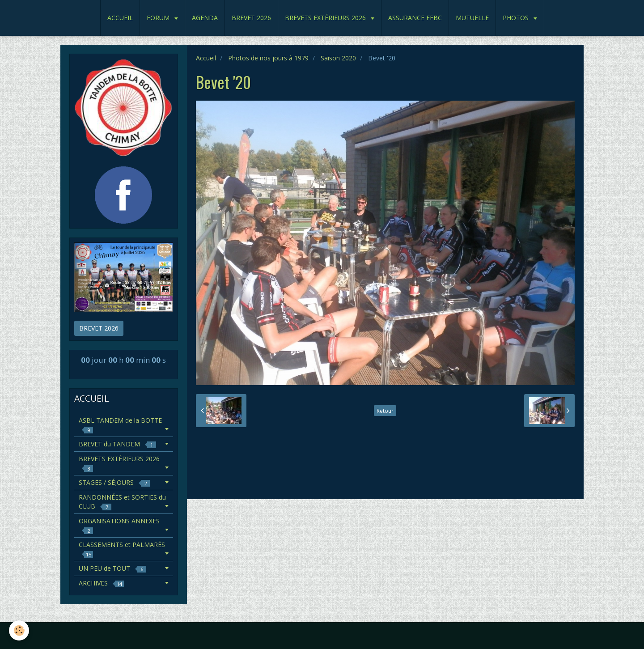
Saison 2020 (338, 58)
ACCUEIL (120, 18)
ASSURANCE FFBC (415, 18)
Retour (385, 411)
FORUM (159, 18)
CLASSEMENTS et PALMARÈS (122, 549)
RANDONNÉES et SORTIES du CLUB (122, 502)
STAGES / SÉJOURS (114, 482)
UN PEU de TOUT (112, 568)
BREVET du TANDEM (117, 444)
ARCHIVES (101, 583)
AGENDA (205, 18)
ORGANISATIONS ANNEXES (119, 525)
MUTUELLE (472, 18)
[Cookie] (19, 630)
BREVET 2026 (251, 18)
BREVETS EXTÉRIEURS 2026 (326, 18)
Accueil (206, 58)
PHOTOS (517, 18)
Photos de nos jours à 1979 (268, 58)
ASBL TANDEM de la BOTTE (120, 425)
